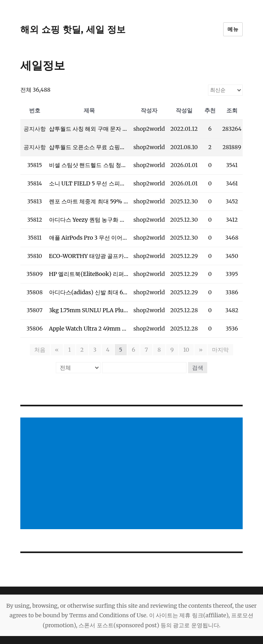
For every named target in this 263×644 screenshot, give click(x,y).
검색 (198, 368)
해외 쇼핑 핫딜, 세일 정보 (73, 30)
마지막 (220, 350)
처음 (40, 350)
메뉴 (233, 29)
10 (186, 350)
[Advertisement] (133, 474)
